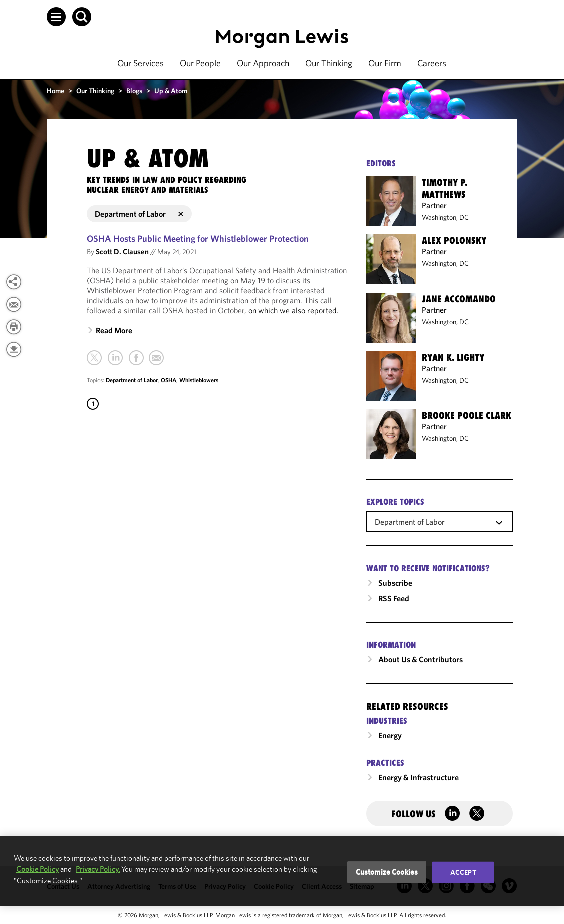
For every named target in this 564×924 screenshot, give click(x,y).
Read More (114, 330)
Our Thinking (329, 63)
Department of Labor (132, 380)
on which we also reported (293, 310)
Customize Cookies (387, 872)
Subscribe (395, 583)
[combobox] (440, 521)
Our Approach (263, 63)
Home (56, 91)
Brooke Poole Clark (467, 415)
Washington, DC (445, 217)
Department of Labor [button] (139, 214)
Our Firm (385, 63)
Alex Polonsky (454, 240)
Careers (432, 63)
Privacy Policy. (98, 869)
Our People (200, 63)
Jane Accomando (459, 299)
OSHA (169, 380)
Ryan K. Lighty (453, 357)
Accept (463, 872)
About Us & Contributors (421, 659)
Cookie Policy (38, 869)
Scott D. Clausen (122, 252)
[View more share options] (14, 282)
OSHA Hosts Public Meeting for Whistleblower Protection (198, 239)
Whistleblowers (199, 380)
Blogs (134, 91)
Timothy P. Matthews (445, 188)
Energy (390, 735)
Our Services (141, 63)
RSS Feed (394, 598)
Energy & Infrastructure (419, 777)
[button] (56, 17)
